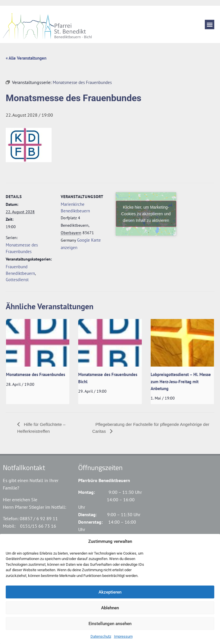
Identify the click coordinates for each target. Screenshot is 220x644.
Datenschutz (101, 636)
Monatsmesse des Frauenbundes (36, 374)
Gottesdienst (17, 280)
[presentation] (38, 343)
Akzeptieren (110, 592)
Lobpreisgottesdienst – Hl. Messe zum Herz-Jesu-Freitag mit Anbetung (181, 381)
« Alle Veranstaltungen (26, 58)
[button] (210, 25)
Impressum (123, 636)
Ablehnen (110, 608)
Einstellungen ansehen (110, 624)
